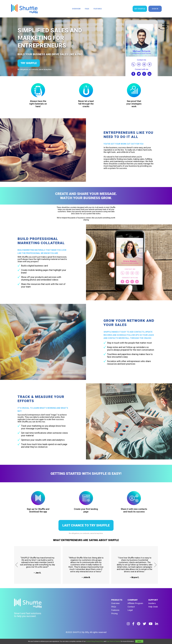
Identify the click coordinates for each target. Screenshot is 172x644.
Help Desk (153, 607)
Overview (115, 603)
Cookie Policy (90, 641)
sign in (155, 9)
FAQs (114, 607)
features (98, 9)
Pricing (114, 613)
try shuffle (29, 63)
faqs (87, 9)
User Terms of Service (113, 641)
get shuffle (140, 9)
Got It (139, 641)
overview (76, 9)
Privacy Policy (99, 641)
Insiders (152, 603)
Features (115, 610)
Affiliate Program (135, 603)
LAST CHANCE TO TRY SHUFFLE (86, 525)
